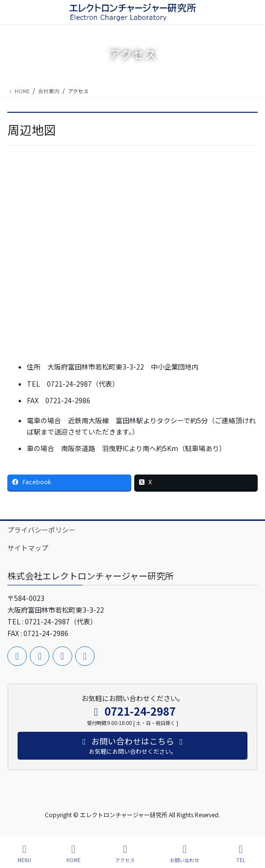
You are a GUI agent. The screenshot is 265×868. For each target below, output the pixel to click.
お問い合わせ (184, 854)
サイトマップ (28, 548)
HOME (73, 854)
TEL (241, 854)
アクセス (125, 854)
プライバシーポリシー (41, 530)
